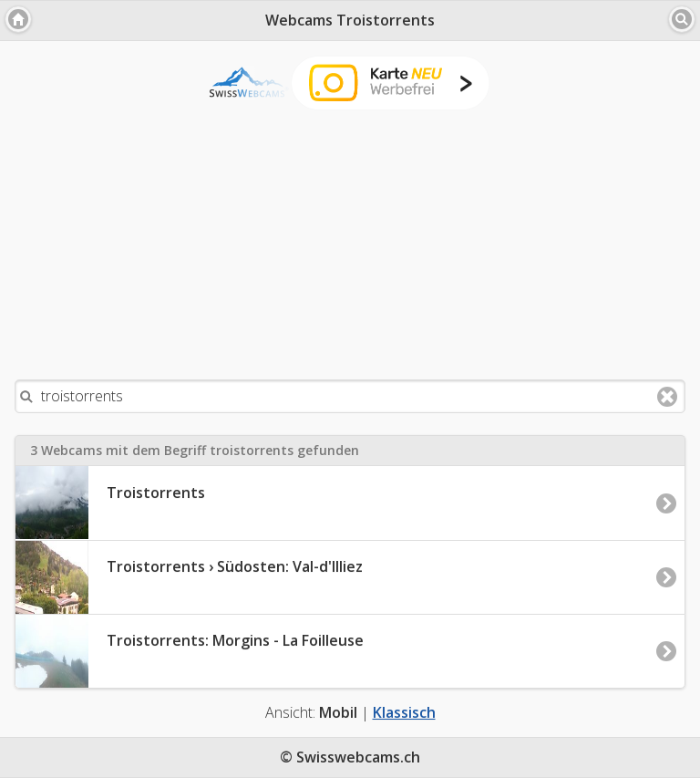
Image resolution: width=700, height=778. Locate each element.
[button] (18, 19)
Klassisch (404, 712)
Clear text (667, 397)
